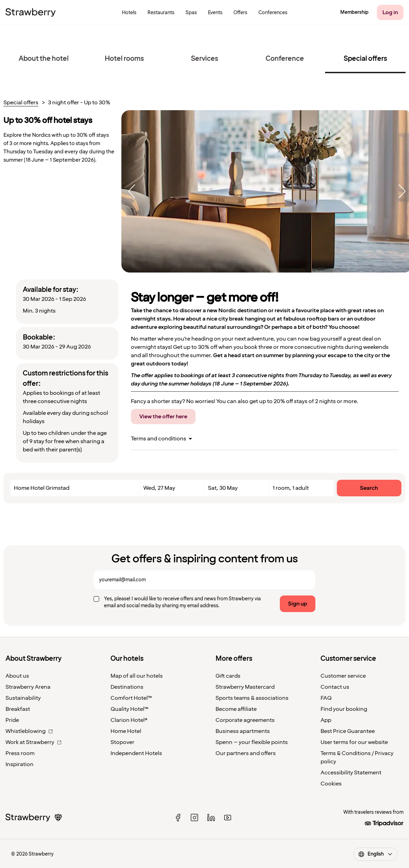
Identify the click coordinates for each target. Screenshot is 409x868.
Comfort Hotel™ (131, 698)
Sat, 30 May (223, 488)
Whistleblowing (29, 731)
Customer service (343, 676)
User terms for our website (354, 742)
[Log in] (390, 12)
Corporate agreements (245, 720)
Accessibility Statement (351, 773)
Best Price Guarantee (348, 731)
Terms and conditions (159, 439)
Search (369, 488)
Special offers (21, 103)
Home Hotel (126, 731)
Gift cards (228, 676)
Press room (20, 753)
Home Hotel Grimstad (42, 488)
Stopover (122, 742)
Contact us (335, 687)
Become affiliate (236, 709)
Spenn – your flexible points (252, 742)
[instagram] (194, 818)
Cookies (331, 784)
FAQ (326, 698)
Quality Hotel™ (130, 709)
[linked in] (211, 818)
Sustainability (23, 698)
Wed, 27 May (159, 488)
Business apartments (243, 731)
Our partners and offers (246, 753)
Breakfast (18, 709)
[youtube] (228, 818)
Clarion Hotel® (129, 720)
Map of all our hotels (137, 676)
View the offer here (163, 417)
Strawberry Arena (28, 687)
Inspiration (20, 764)
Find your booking (344, 709)
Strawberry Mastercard (245, 687)
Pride (12, 720)
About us (17, 676)
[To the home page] (31, 12)
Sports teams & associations (252, 698)
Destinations (127, 687)
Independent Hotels (136, 753)
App (326, 720)
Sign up (298, 604)
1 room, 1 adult (291, 488)
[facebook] (178, 818)
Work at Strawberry (34, 742)
